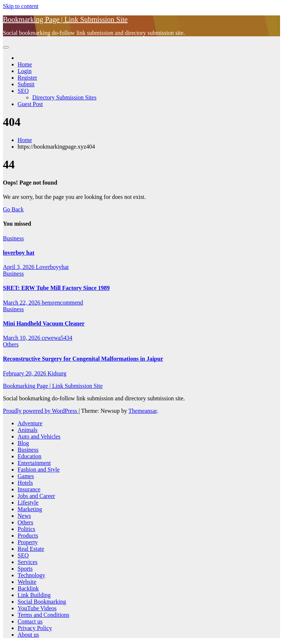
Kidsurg (57, 373)
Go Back (13, 209)
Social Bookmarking (42, 602)
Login (25, 71)
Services (27, 562)
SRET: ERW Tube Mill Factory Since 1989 (56, 288)
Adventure (30, 423)
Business (13, 238)
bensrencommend (63, 303)
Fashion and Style (39, 470)
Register (27, 78)
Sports (25, 569)
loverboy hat (19, 253)
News (24, 516)
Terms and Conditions (43, 615)
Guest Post (30, 104)
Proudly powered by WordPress (41, 411)
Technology (31, 575)
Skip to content (21, 6)
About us (28, 635)
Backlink (28, 588)
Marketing (30, 509)
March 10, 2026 (22, 338)
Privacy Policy (35, 628)
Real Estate (31, 549)
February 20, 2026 (25, 373)
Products (28, 536)
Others (11, 344)
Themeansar (142, 411)
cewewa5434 (57, 338)
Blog (23, 443)
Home (25, 64)
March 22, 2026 (22, 303)
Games (26, 476)
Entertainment (34, 463)
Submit (26, 84)
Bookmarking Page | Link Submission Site (65, 19)
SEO (23, 91)
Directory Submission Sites (64, 97)
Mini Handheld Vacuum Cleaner (44, 323)
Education (30, 456)
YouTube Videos (37, 608)
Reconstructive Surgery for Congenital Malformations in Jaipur (83, 359)
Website (27, 582)
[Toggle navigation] (6, 47)
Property (28, 542)
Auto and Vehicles (39, 436)
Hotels (25, 483)
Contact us (30, 621)
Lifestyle (28, 503)
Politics (26, 529)
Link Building (34, 595)
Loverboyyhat (52, 267)
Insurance (29, 489)
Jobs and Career (36, 496)
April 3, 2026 (19, 267)
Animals (27, 430)
